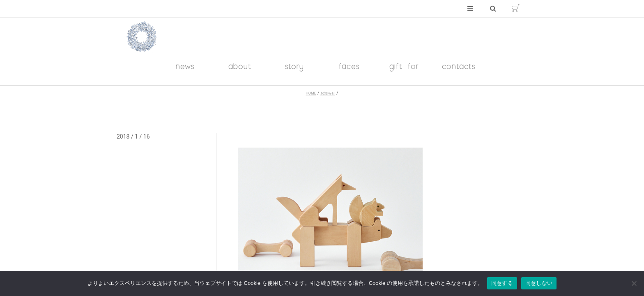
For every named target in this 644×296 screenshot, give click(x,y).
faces (349, 66)
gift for (404, 66)
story (294, 66)
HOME (311, 93)
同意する (502, 283)
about (240, 66)
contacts (459, 66)
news (185, 66)
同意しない (539, 283)
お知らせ (328, 93)
